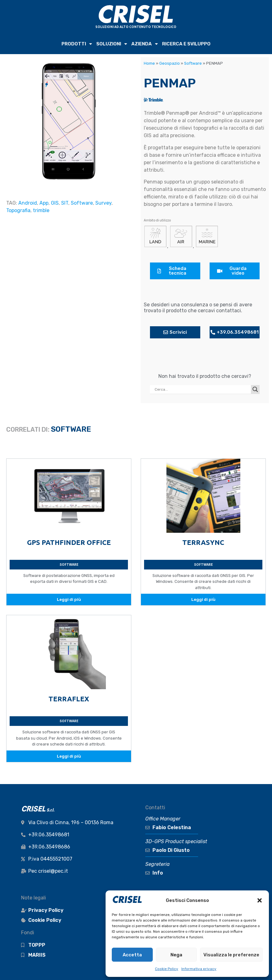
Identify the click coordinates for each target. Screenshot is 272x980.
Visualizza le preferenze (231, 955)
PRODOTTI (77, 44)
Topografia (18, 210)
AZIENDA (145, 44)
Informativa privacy (199, 969)
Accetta (132, 955)
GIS (55, 203)
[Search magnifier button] (255, 389)
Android (28, 203)
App (44, 203)
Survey (103, 203)
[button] (260, 900)
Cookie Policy (167, 969)
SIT (65, 203)
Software (82, 203)
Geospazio (170, 63)
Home (149, 63)
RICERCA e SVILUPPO (186, 44)
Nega (176, 955)
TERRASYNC (203, 542)
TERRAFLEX (69, 699)
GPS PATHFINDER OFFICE (69, 542)
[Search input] (202, 389)
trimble (41, 210)
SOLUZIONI (112, 44)
